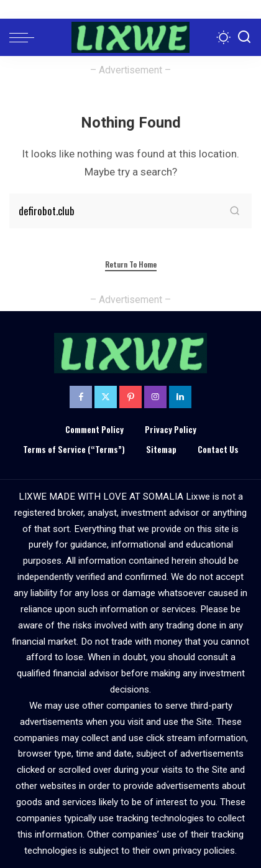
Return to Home (131, 264)
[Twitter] (106, 397)
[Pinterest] (130, 397)
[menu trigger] (25, 37)
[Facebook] (81, 397)
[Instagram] (155, 397)
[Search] (244, 37)
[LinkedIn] (180, 397)
